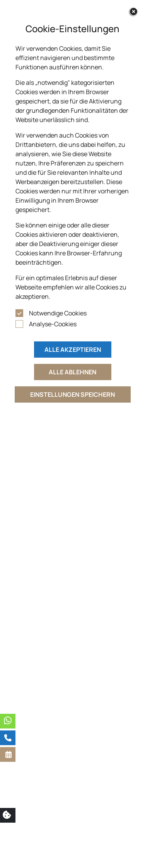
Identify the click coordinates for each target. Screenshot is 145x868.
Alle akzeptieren (73, 350)
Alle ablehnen (72, 372)
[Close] (133, 12)
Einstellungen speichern (72, 394)
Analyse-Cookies (53, 324)
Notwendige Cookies (58, 313)
